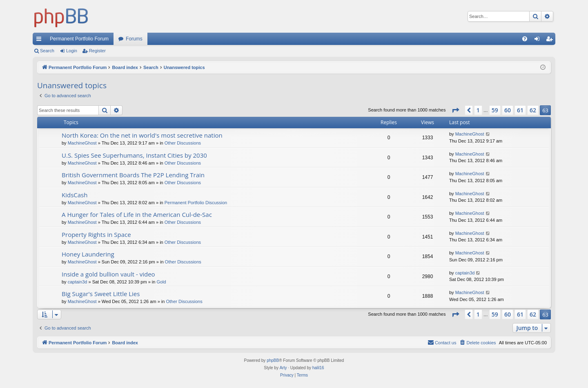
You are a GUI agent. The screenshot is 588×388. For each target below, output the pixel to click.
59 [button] (495, 110)
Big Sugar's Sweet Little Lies (101, 294)
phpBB (273, 360)
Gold (161, 282)
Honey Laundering (88, 254)
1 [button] (478, 110)
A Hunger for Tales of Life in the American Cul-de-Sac (137, 214)
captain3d (78, 282)
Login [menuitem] (539, 40)
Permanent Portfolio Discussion (196, 203)
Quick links (40, 40)
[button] (455, 110)
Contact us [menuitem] (442, 342)
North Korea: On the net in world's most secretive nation (142, 135)
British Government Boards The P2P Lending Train (133, 175)
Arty (283, 368)
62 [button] (533, 110)
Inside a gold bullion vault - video (108, 274)
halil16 (318, 368)
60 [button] (508, 110)
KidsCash (75, 195)
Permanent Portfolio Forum (79, 39)
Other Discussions (183, 143)
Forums (134, 39)
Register (97, 51)
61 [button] (520, 110)
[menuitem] (525, 39)
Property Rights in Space (96, 234)
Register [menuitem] (551, 40)
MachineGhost (82, 143)
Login (72, 51)
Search (47, 51)
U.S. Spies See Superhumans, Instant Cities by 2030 (134, 155)
